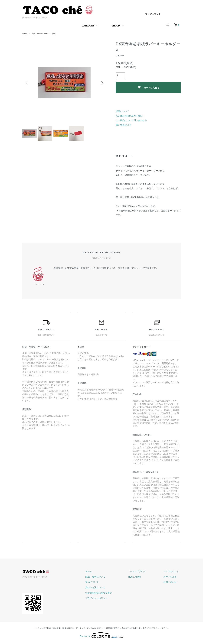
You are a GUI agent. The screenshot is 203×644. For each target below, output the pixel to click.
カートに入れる (148, 87)
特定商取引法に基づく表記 (129, 116)
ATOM (145, 578)
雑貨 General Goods (41, 34)
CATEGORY (88, 26)
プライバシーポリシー (106, 599)
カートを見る (172, 578)
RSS (138, 578)
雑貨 (56, 34)
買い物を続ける (124, 125)
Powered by (101, 636)
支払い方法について (105, 589)
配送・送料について (105, 578)
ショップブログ (143, 573)
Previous (27, 83)
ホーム (25, 34)
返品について (122, 111)
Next (101, 83)
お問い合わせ (172, 583)
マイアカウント (153, 14)
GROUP (116, 26)
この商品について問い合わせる (131, 120)
